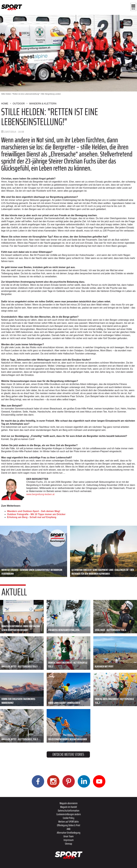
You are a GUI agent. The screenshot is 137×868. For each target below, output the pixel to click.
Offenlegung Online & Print (69, 825)
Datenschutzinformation (69, 811)
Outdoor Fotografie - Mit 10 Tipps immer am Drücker (36, 514)
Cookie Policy (69, 818)
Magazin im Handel (68, 807)
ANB (68, 829)
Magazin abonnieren (69, 803)
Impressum (69, 840)
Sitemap (68, 844)
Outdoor (19, 104)
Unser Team (68, 836)
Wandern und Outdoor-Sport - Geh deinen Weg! (34, 511)
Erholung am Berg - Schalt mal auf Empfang (32, 517)
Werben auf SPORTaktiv (68, 822)
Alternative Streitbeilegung (69, 833)
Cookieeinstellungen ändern (69, 814)
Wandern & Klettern (43, 104)
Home (5, 104)
